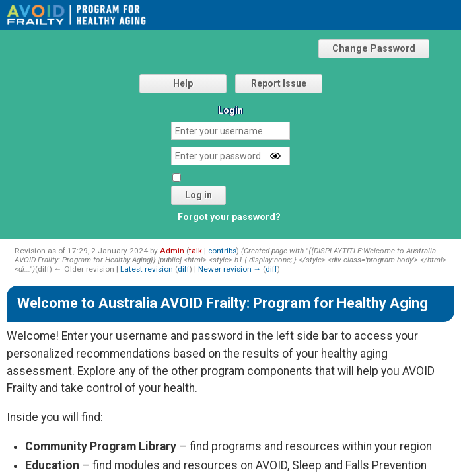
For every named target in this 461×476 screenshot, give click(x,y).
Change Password (374, 49)
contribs (222, 251)
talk (195, 251)
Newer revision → (230, 269)
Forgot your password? (229, 217)
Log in (198, 195)
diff (184, 269)
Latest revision (147, 269)
